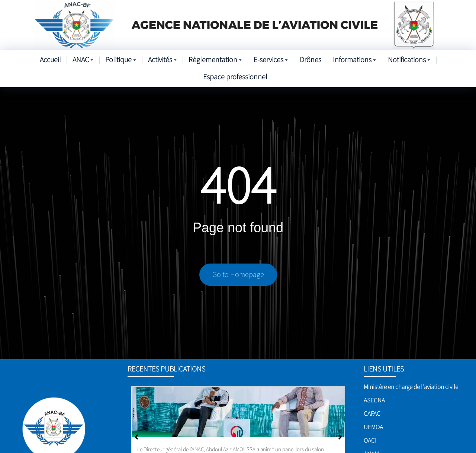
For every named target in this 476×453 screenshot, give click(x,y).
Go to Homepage (238, 275)
